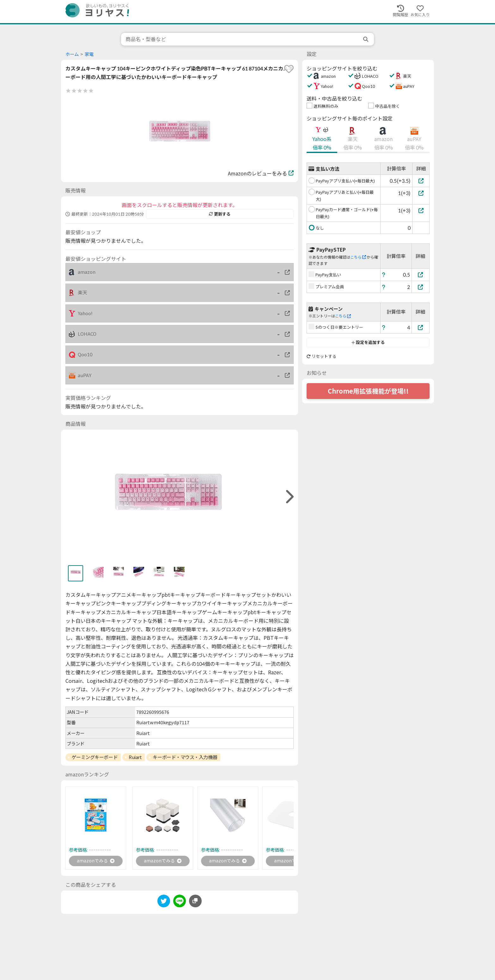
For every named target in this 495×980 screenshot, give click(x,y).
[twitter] (164, 903)
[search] (366, 39)
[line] (180, 903)
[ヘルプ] (384, 275)
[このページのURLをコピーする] (195, 902)
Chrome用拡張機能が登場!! (368, 391)
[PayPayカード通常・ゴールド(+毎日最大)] (421, 210)
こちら (358, 257)
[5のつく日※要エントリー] (421, 327)
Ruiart (135, 757)
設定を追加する (368, 342)
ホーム (72, 54)
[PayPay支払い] (421, 275)
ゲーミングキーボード (95, 757)
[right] (289, 497)
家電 (89, 54)
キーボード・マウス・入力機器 (185, 757)
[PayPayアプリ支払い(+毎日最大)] (421, 181)
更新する (220, 214)
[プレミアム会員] (421, 287)
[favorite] (289, 69)
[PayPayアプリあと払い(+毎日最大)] (421, 193)
